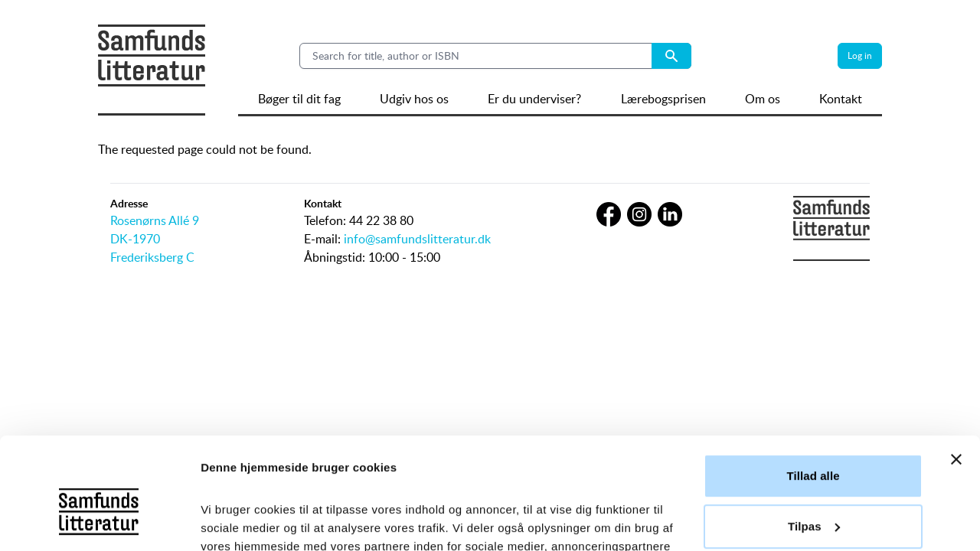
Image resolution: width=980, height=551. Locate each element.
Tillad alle (813, 372)
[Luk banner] (956, 355)
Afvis (813, 472)
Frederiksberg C (152, 257)
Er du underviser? (534, 99)
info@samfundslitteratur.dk (417, 239)
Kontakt (841, 99)
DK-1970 (135, 239)
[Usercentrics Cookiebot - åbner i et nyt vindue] (99, 521)
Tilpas (814, 421)
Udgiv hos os (414, 99)
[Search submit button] (671, 56)
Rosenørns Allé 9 (155, 220)
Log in (860, 55)
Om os (763, 99)
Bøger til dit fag (299, 99)
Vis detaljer (232, 521)
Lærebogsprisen (663, 99)
